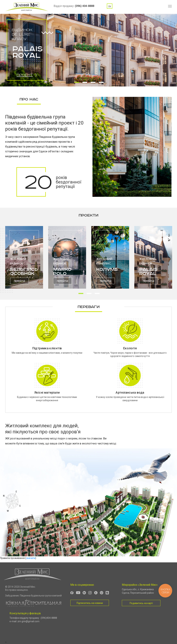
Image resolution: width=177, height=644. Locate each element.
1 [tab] (77, 83)
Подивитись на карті (141, 603)
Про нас (29, 99)
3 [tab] (93, 83)
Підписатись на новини (90, 603)
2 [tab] (85, 83)
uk (110, 6)
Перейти (19, 281)
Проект (25, 75)
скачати (31, 558)
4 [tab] (101, 83)
